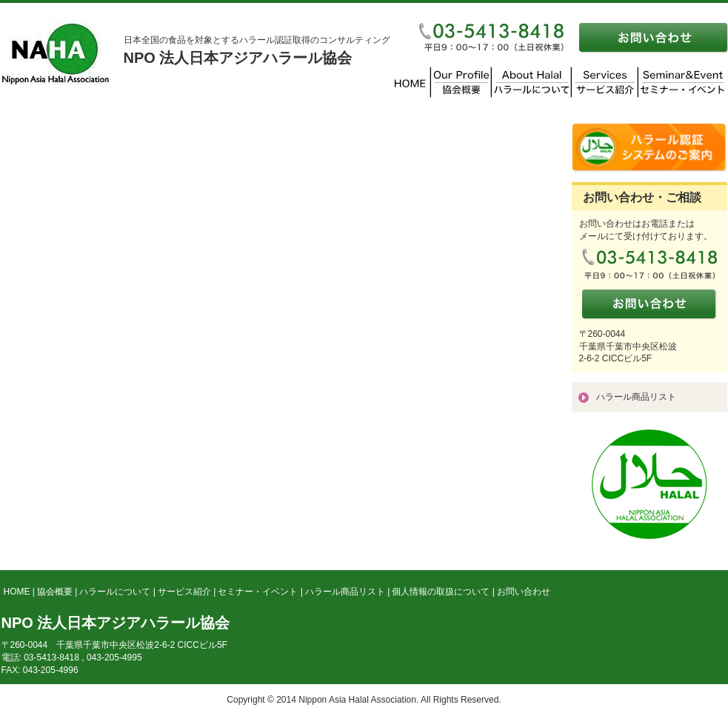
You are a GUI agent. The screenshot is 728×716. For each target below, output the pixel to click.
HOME (17, 592)
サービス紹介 (184, 592)
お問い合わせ (524, 592)
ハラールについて (115, 592)
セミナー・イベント (258, 592)
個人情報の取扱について (441, 592)
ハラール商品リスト (636, 397)
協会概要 (55, 592)
